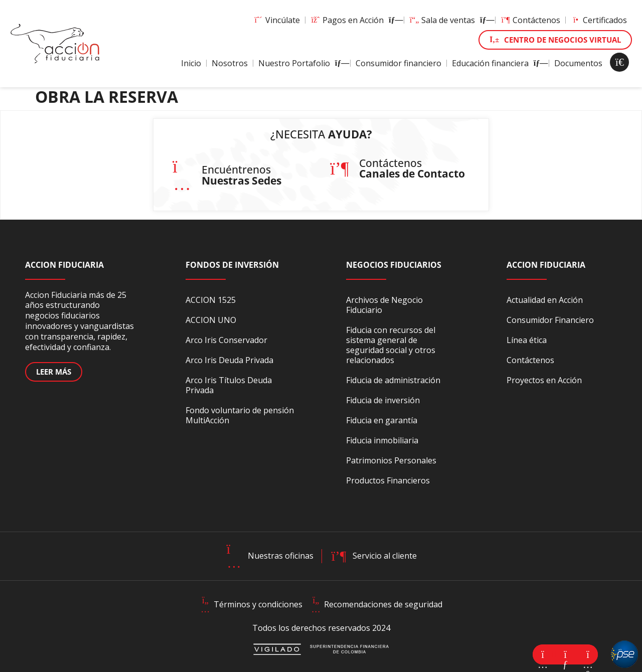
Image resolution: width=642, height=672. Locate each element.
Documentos (578, 63)
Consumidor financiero (398, 63)
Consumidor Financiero (550, 320)
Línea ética (527, 340)
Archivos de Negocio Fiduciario (384, 305)
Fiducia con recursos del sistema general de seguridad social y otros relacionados (391, 345)
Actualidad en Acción (545, 300)
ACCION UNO (211, 320)
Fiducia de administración (393, 380)
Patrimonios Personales (391, 460)
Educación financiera (498, 63)
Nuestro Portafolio (302, 63)
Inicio (191, 63)
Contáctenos (530, 20)
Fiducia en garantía (382, 420)
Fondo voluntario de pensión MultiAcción (240, 415)
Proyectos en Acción (544, 380)
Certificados (599, 20)
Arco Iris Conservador (226, 340)
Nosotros (230, 63)
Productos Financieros (388, 480)
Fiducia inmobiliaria (382, 440)
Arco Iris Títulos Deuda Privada (229, 385)
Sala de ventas (450, 20)
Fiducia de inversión (383, 400)
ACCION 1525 (211, 300)
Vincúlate (277, 20)
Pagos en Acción (355, 20)
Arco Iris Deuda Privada (229, 360)
